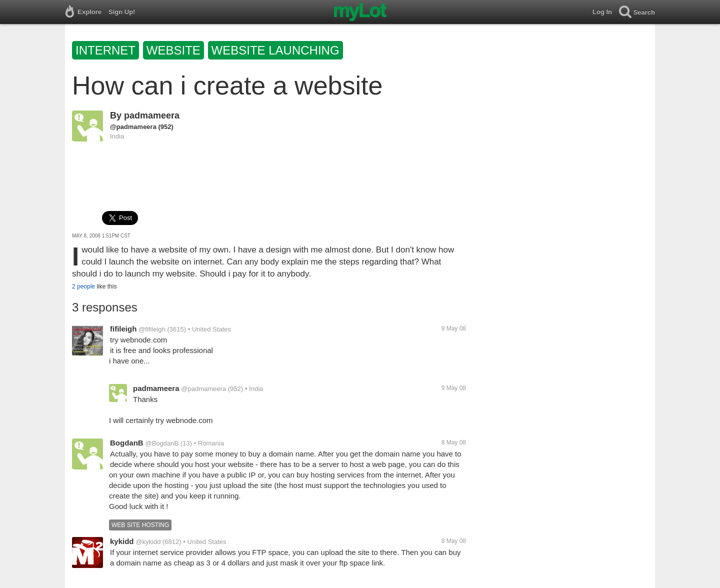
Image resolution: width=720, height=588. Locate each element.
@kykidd (148, 542)
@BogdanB (162, 443)
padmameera (152, 115)
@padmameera (133, 127)
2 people (83, 286)
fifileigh (123, 329)
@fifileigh (152, 329)
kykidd (122, 541)
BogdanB (127, 443)
